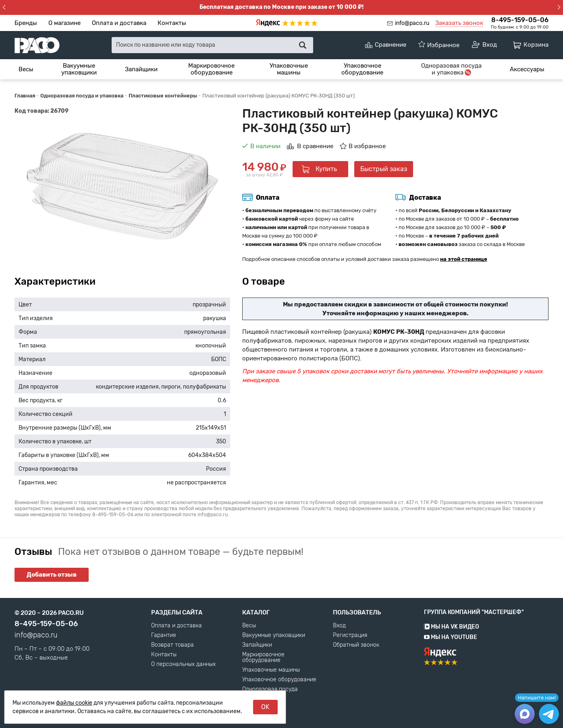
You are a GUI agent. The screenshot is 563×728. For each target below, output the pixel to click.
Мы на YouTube (451, 637)
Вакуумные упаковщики (79, 69)
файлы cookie (74, 703)
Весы (26, 69)
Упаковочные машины (289, 69)
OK (265, 707)
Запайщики (141, 69)
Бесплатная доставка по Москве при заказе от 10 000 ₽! (281, 7)
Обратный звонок (356, 645)
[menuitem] (26, 69)
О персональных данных (183, 664)
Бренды (26, 23)
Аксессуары (527, 69)
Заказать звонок (459, 23)
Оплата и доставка (119, 23)
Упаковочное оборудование (362, 69)
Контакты (172, 23)
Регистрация (350, 635)
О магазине (64, 23)
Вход (339, 626)
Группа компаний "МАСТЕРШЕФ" (474, 612)
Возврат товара (172, 645)
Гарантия (163, 635)
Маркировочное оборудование (211, 69)
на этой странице (464, 259)
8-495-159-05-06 (520, 20)
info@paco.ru (412, 23)
